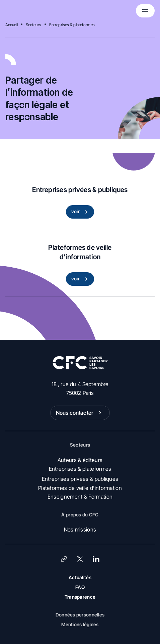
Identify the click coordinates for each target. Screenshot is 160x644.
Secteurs (33, 25)
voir (81, 212)
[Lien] (64, 559)
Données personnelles (80, 615)
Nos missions (80, 530)
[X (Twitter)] (80, 559)
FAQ (80, 587)
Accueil (12, 25)
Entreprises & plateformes (72, 25)
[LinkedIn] (96, 559)
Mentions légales (80, 624)
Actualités (80, 577)
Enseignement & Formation (80, 497)
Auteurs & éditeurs (80, 460)
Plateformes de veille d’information (80, 488)
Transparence (80, 597)
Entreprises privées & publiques (80, 479)
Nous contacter (80, 413)
